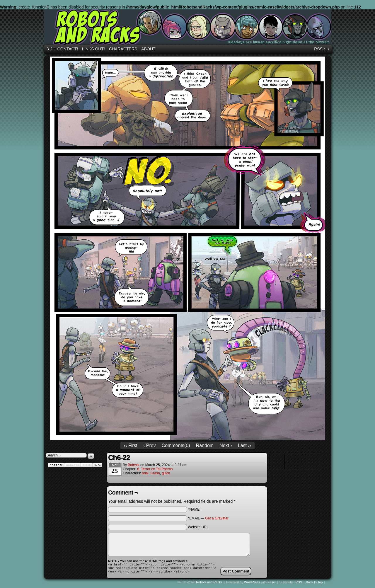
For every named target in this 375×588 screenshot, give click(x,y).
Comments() (176, 445)
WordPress (252, 585)
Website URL (198, 527)
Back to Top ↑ (316, 585)
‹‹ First (131, 445)
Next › (226, 445)
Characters (123, 49)
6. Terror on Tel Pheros (155, 469)
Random (205, 445)
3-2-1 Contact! (62, 49)
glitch (166, 473)
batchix (133, 465)
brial (145, 473)
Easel (272, 585)
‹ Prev (150, 445)
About (148, 49)
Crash (155, 473)
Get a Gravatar (217, 518)
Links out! (93, 49)
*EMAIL (208, 518)
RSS (318, 49)
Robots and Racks (188, 28)
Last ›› (244, 445)
